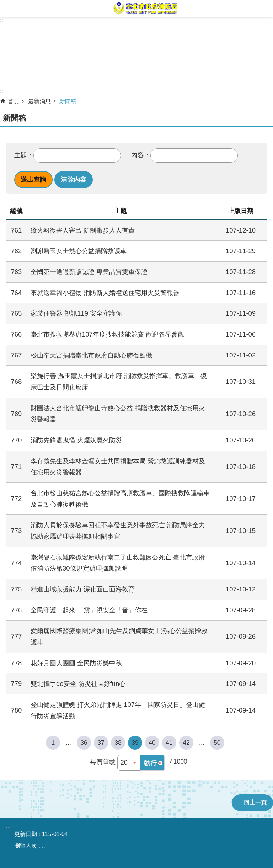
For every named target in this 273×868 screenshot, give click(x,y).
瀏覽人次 (26, 846)
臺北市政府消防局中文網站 (145, 9)
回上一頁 (255, 803)
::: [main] (2, 91)
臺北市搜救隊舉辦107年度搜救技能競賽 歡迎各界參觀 (107, 334)
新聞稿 (68, 101)
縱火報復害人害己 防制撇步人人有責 (83, 230)
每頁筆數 (103, 762)
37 (101, 743)
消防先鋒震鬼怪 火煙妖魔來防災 (76, 440)
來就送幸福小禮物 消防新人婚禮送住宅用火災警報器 (105, 293)
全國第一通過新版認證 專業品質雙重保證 (89, 272)
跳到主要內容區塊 (4, 4)
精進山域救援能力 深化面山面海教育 (83, 589)
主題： (24, 155)
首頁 (14, 101)
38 (118, 743)
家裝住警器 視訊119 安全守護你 (76, 313)
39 (135, 743)
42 (186, 743)
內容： (141, 155)
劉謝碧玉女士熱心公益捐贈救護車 (79, 251)
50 (217, 743)
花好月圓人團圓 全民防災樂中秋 (76, 663)
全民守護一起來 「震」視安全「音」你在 (89, 610)
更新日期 (26, 834)
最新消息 (39, 101)
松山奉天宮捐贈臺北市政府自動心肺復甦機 (91, 355)
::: (2, 20)
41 (169, 743)
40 (152, 743)
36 (84, 743)
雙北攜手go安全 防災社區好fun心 (78, 684)
